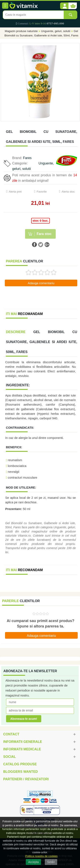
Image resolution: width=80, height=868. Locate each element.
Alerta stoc (68, 192)
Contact (11, 734)
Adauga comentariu (41, 283)
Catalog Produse (20, 764)
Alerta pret (15, 192)
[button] (64, 6)
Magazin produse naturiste (21, 31)
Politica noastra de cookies (41, 856)
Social (9, 757)
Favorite (42, 192)
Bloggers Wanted (20, 772)
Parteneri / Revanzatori (26, 779)
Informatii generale (23, 742)
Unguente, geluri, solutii (56, 31)
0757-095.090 (55, 23)
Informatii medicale (22, 749)
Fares (27, 158)
